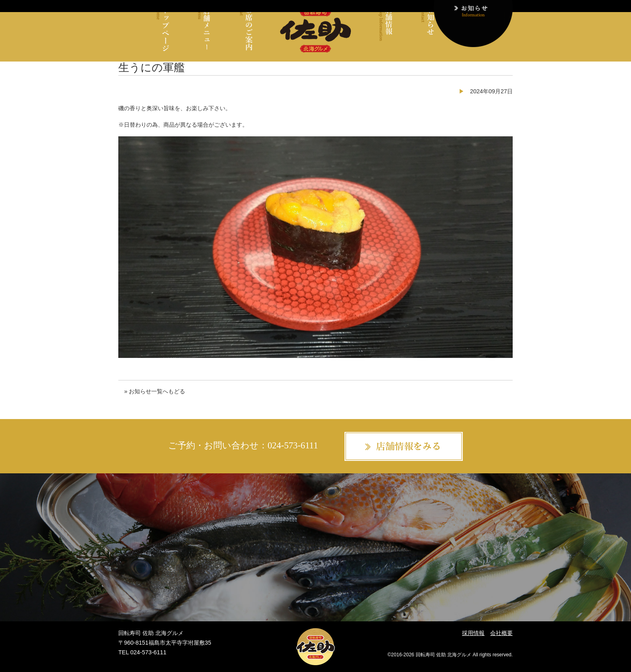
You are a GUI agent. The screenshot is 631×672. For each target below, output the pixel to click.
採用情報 (473, 633)
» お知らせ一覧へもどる (155, 391)
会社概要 (501, 633)
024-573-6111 (293, 445)
